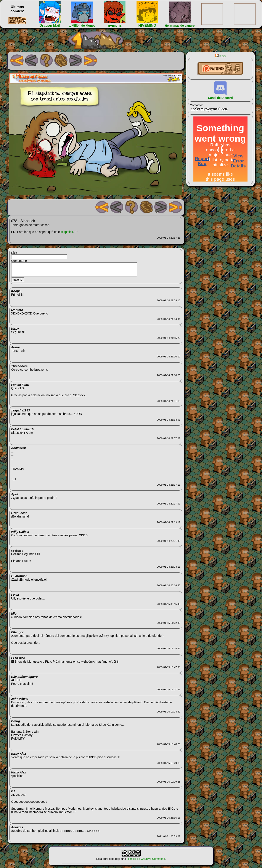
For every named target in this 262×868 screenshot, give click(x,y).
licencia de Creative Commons (146, 861)
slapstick (67, 232)
